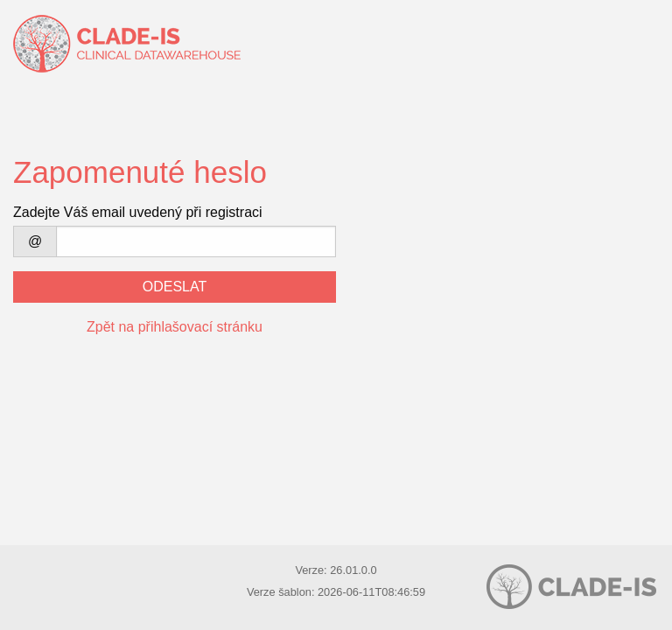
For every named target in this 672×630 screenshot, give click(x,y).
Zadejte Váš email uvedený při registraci (138, 212)
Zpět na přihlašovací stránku (175, 327)
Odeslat (175, 287)
